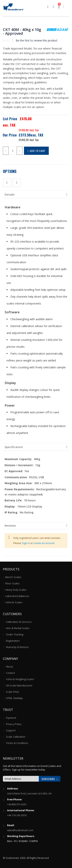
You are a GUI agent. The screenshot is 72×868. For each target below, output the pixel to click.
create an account (44, 543)
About (9, 667)
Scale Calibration (16, 737)
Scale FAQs (12, 692)
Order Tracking (15, 634)
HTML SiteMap (14, 698)
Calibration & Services (19, 622)
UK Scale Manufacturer (19, 685)
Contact (10, 673)
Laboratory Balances (17, 596)
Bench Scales (13, 577)
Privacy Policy (14, 724)
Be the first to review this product (37, 40)
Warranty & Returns (17, 647)
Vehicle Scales (14, 602)
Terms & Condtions (17, 743)
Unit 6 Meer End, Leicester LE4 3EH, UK (29, 793)
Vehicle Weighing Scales (20, 679)
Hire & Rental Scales (18, 628)
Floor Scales (12, 583)
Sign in (26, 543)
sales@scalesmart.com (20, 830)
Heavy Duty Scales (16, 590)
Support (11, 730)
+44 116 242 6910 (17, 815)
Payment (11, 718)
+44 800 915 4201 (17, 804)
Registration (13, 641)
